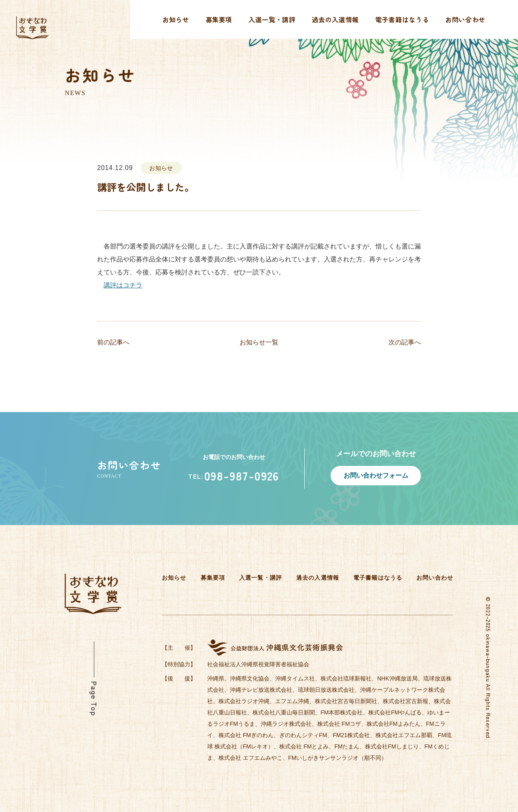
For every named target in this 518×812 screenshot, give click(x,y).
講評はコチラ (123, 285)
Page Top (94, 699)
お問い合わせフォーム (376, 475)
